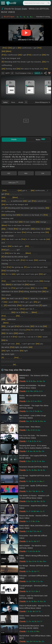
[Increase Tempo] (12, 73)
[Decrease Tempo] (3, 73)
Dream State (21, 9)
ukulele (21, 102)
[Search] (48, 3)
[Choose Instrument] (26, 102)
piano (13, 102)
